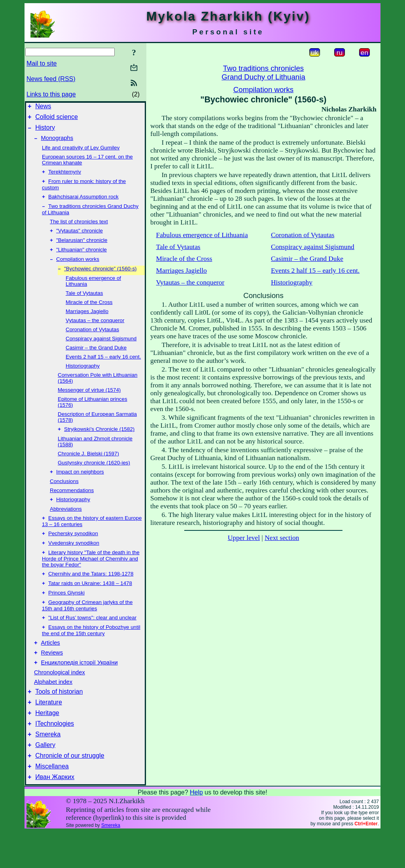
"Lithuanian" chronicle (81, 260)
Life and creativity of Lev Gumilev (81, 152)
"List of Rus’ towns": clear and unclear (92, 639)
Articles (51, 666)
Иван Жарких (55, 813)
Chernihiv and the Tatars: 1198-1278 (91, 592)
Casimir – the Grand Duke (96, 359)
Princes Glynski (66, 612)
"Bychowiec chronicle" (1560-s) (100, 280)
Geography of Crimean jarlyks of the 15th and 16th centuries (87, 626)
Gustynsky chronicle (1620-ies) (94, 475)
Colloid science (57, 119)
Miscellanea (52, 801)
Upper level (244, 538)
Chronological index (60, 698)
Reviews (52, 677)
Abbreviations (66, 523)
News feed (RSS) (51, 79)
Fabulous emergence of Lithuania (202, 235)
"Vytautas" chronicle (79, 239)
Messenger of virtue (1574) (89, 402)
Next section (282, 538)
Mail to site (42, 63)
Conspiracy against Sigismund (101, 350)
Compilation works (78, 270)
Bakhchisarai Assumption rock (83, 204)
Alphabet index (53, 708)
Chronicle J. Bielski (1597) (88, 466)
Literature (49, 730)
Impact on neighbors (80, 485)
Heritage (47, 742)
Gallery (45, 778)
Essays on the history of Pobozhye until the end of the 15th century (91, 652)
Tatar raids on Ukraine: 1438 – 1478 (90, 602)
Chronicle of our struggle (70, 790)
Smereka (48, 766)
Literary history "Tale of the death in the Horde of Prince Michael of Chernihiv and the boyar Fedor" (91, 576)
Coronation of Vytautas (92, 341)
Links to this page (51, 94)
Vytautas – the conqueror (95, 332)
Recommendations (72, 504)
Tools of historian (59, 718)
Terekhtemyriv (65, 177)
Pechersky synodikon (73, 549)
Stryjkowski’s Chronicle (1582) (99, 442)
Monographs (57, 143)
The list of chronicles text (79, 229)
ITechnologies (55, 754)
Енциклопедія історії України (79, 688)
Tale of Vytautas (84, 305)
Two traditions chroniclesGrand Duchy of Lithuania (263, 73)
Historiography (83, 378)
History (45, 131)
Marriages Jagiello (87, 323)
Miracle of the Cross (89, 314)
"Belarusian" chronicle (82, 250)
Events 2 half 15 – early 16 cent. (103, 369)
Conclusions (64, 495)
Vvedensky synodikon (74, 559)
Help (196, 829)
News (43, 107)
